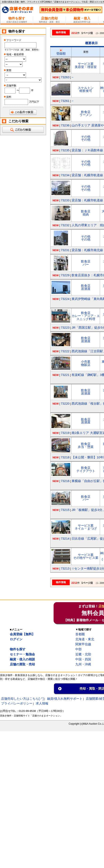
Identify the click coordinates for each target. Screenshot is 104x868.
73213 (65, 568)
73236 (65, 125)
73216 (65, 481)
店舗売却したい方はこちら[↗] (22, 699)
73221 (65, 375)
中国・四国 (83, 659)
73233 (65, 200)
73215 (65, 510)
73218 (65, 457)
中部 (78, 649)
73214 (65, 538)
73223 (65, 327)
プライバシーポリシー (17, 703)
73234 (65, 175)
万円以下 (34, 102)
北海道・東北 (85, 639)
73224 (65, 299)
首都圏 (80, 634)
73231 (65, 250)
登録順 (61, 52)
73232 (65, 225)
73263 (65, 77)
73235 (65, 150)
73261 (65, 101)
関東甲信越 (83, 644)
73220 (65, 403)
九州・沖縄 (83, 664)
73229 (65, 275)
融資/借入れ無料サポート (65, 699)
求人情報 (42, 703)
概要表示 (91, 43)
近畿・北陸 (83, 654)
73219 (65, 433)
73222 (65, 351)
